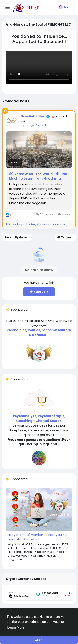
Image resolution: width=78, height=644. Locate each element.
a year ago (27, 125)
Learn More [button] (16, 627)
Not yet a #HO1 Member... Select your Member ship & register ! (38, 537)
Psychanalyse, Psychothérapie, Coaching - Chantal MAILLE (39, 418)
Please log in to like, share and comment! (38, 224)
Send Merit (39, 292)
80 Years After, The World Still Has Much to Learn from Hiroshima (38, 176)
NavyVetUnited (33, 116)
